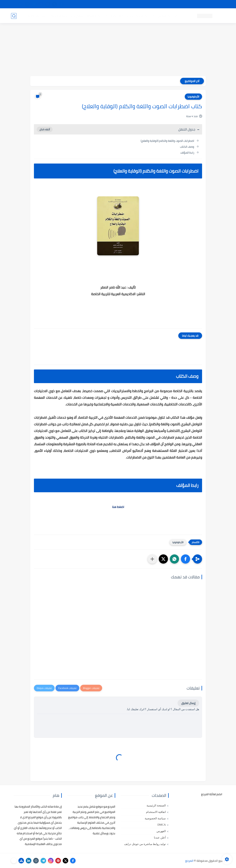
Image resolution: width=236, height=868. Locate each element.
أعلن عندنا (160, 838)
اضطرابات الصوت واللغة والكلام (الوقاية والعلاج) (167, 141)
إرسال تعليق (188, 703)
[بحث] (14, 16)
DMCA (162, 825)
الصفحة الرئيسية (156, 805)
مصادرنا (159, 4)
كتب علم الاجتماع (122, 16)
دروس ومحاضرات (37, 16)
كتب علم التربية (145, 16)
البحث (171, 4)
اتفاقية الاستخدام (156, 812)
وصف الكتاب (187, 147)
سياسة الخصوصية (155, 818)
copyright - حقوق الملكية (108, 4)
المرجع (189, 861)
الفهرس (161, 831)
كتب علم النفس (168, 16)
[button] (185, 559)
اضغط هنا (118, 507)
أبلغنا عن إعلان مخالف (139, 4)
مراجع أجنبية (59, 16)
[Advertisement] (118, 50)
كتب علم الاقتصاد (97, 16)
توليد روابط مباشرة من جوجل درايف (145, 844)
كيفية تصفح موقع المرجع (193, 4)
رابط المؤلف (187, 153)
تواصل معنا (217, 4)
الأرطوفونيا (193, 97)
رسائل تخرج (76, 16)
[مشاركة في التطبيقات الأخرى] (152, 559)
